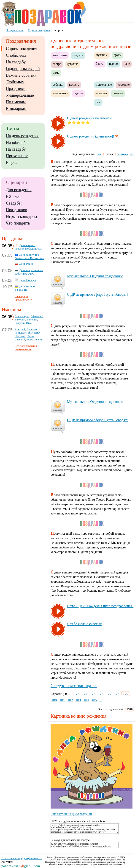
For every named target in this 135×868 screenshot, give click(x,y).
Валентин (32, 329)
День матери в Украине (25, 288)
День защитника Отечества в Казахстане (29, 257)
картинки (101, 93)
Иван (29, 323)
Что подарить (18, 223)
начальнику (60, 93)
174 (85, 694)
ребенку (58, 85)
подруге (78, 55)
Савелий (20, 340)
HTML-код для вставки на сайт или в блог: (79, 821)
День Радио (26, 264)
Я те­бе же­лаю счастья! (85, 624)
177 (109, 694)
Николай (20, 336)
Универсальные (20, 95)
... (70, 694)
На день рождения (22, 136)
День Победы (28, 280)
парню (113, 64)
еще (98, 102)
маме (56, 73)
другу (117, 55)
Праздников (17, 210)
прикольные (104, 85)
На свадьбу (16, 62)
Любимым (15, 82)
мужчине (102, 55)
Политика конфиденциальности (22, 858)
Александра (22, 316)
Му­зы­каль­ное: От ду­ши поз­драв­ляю (95, 276)
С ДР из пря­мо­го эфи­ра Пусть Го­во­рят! (97, 294)
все (132, 154)
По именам (16, 102)
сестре (57, 64)
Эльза (38, 340)
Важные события (21, 75)
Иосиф (36, 333)
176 (101, 694)
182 (70, 700)
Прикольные (17, 156)
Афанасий (37, 316)
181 (62, 700)
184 (86, 700)
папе (127, 64)
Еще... (11, 163)
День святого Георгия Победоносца (28, 247)
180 (54, 700)
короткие (124, 85)
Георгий (20, 323)
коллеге (74, 85)
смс (99, 154)
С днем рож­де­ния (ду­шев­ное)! (91, 136)
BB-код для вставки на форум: (71, 840)
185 (94, 700)
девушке (73, 64)
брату (100, 64)
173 (77, 694)
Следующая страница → (74, 686)
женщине (60, 55)
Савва (30, 336)
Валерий (20, 320)
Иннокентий (22, 333)
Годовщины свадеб (23, 69)
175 (93, 694)
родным (78, 93)
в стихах (123, 154)
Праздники (16, 89)
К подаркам (16, 109)
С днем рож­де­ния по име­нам (89, 118)
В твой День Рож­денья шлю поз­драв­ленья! (100, 606)
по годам (118, 93)
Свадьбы (14, 203)
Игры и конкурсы (22, 216)
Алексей (20, 329)
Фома (30, 340)
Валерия (32, 320)
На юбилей (16, 143)
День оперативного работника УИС (29, 272)
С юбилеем (16, 55)
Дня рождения (19, 190)
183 (78, 700)
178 (117, 694)
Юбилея (13, 197)
